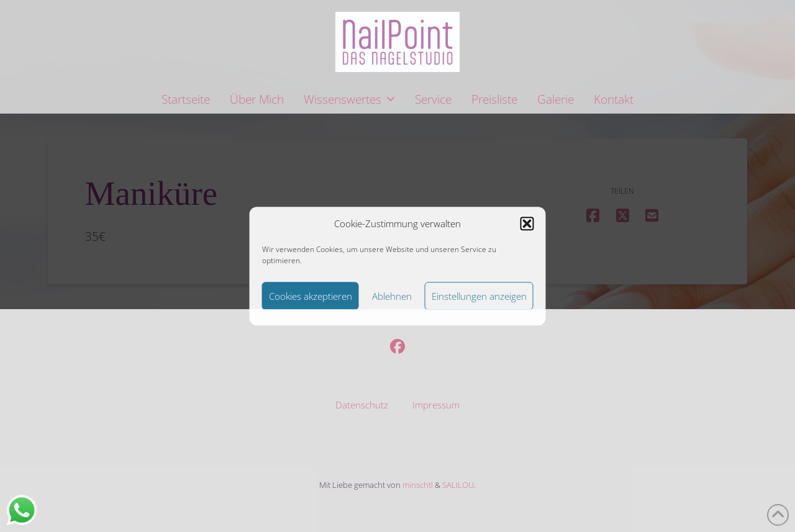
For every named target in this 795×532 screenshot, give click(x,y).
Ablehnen (392, 296)
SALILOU (458, 485)
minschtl (418, 485)
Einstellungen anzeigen (479, 296)
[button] (527, 224)
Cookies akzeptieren (311, 296)
